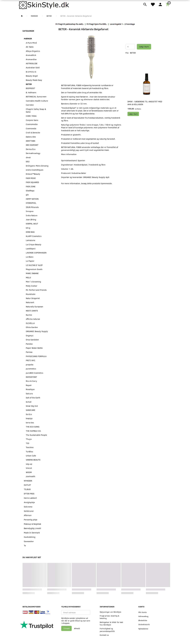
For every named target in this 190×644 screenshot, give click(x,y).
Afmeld (77, 628)
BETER (133, 53)
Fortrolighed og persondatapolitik (107, 630)
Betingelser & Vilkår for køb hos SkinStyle (111, 623)
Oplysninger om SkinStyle (110, 612)
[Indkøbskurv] (168, 4)
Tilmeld (66, 628)
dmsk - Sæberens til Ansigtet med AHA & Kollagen (145, 103)
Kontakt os (104, 635)
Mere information (69, 154)
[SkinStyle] (44, 5)
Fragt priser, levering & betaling (110, 617)
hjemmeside (106, 183)
